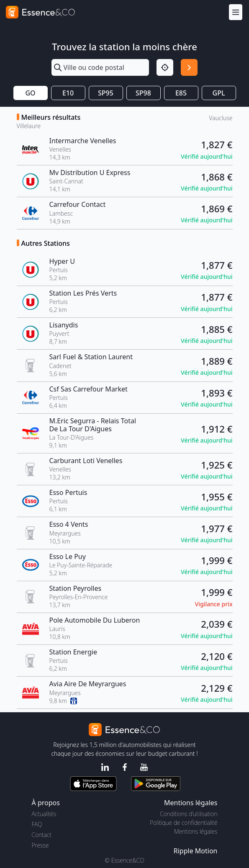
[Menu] (236, 12)
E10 (68, 93)
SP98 (143, 93)
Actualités (44, 814)
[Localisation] (165, 67)
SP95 (106, 93)
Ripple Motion (196, 851)
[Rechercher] (189, 67)
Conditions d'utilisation (189, 814)
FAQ (37, 824)
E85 (181, 93)
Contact (42, 835)
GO (30, 93)
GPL (219, 93)
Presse (40, 845)
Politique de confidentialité (184, 823)
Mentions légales (196, 831)
